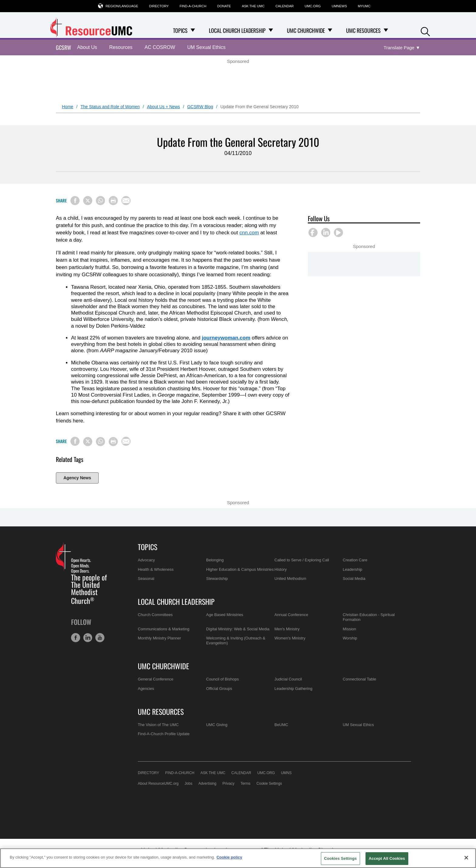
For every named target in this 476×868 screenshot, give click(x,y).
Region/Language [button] (122, 6)
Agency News (77, 478)
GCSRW (63, 48)
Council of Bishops (223, 679)
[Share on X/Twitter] (88, 201)
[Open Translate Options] (402, 48)
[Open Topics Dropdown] (193, 30)
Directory (159, 6)
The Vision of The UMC (158, 725)
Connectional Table (359, 679)
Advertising (207, 784)
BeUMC (281, 725)
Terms (245, 784)
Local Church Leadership (176, 601)
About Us (87, 47)
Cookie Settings (269, 784)
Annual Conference (291, 615)
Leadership (352, 569)
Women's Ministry (290, 638)
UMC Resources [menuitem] (363, 30)
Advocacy (146, 560)
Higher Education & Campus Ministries (240, 569)
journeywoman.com (226, 338)
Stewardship (217, 579)
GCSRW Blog (200, 107)
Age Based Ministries (225, 615)
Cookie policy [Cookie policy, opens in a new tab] (229, 857)
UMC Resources (161, 711)
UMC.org (313, 6)
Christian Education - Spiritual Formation (369, 617)
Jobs (188, 784)
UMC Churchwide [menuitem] (306, 30)
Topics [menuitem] (180, 30)
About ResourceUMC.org (158, 784)
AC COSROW (160, 47)
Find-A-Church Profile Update (164, 734)
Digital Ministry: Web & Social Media (238, 629)
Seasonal (146, 579)
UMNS (286, 773)
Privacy (228, 784)
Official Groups (219, 689)
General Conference (156, 679)
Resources (121, 47)
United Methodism (290, 579)
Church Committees (155, 615)
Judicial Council (288, 679)
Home (68, 107)
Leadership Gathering (293, 689)
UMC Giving (217, 725)
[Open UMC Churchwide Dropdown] (330, 30)
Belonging (215, 560)
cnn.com (249, 233)
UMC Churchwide (163, 666)
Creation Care (355, 560)
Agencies (146, 689)
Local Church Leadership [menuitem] (237, 30)
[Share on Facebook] (75, 201)
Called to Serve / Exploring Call (302, 560)
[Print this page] (113, 201)
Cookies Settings (341, 858)
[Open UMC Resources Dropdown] (386, 30)
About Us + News (163, 107)
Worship (350, 638)
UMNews (339, 6)
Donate (224, 6)
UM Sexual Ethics (206, 47)
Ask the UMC (253, 6)
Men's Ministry (287, 629)
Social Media (354, 579)
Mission (349, 629)
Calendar (285, 6)
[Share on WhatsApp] (100, 201)
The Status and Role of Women (110, 107)
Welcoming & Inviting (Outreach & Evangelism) (236, 641)
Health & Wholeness (156, 569)
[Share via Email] (126, 201)
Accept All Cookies (387, 858)
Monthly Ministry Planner (159, 638)
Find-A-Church (193, 6)
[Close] (466, 858)
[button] (425, 31)
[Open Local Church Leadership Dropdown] (271, 30)
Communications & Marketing (164, 629)
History (280, 569)
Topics (148, 547)
